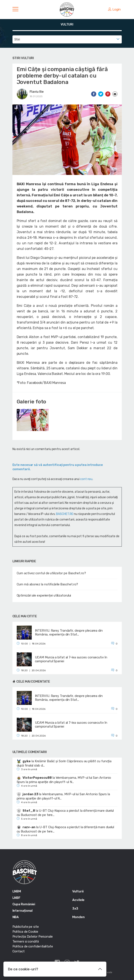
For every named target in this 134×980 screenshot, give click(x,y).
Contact (19, 951)
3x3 (75, 908)
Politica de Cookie (25, 932)
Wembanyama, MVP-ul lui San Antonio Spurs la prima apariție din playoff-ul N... (64, 780)
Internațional (23, 911)
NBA (16, 917)
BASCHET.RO (65, 514)
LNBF (17, 898)
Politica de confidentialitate (33, 946)
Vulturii (78, 891)
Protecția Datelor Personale (33, 937)
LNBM (17, 891)
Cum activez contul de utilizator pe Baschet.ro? (51, 573)
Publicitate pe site (26, 927)
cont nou (86, 479)
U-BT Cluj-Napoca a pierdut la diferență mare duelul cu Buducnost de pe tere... (65, 813)
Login (114, 9)
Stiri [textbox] (17, 39)
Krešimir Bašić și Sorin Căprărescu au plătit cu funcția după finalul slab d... (64, 763)
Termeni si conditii (26, 941)
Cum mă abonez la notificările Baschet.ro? (47, 584)
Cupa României (24, 904)
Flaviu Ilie (37, 92)
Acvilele (78, 900)
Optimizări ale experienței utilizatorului (44, 595)
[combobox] (67, 39)
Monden (78, 917)
